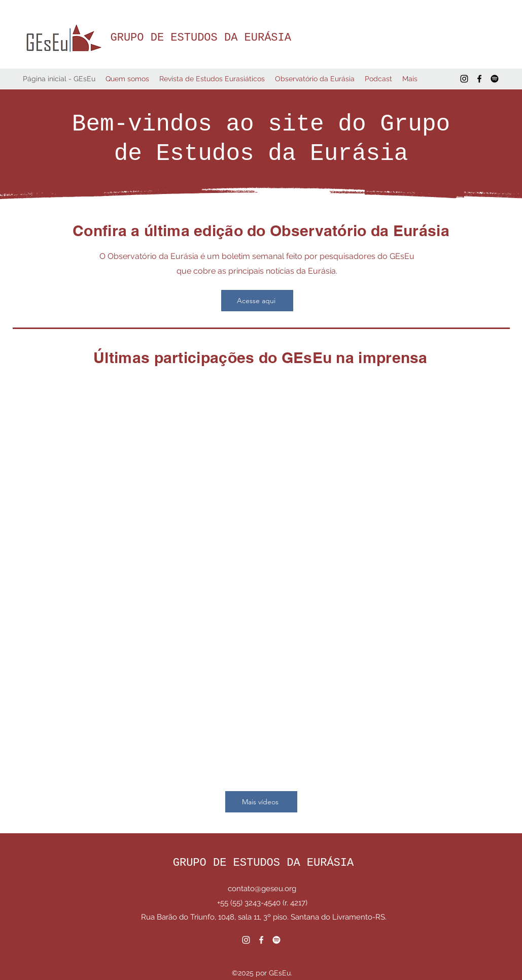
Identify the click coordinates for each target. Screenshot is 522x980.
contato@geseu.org (262, 889)
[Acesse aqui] (257, 301)
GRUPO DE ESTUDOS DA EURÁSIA (201, 38)
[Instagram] (464, 79)
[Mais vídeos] (261, 802)
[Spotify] (495, 79)
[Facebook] (479, 79)
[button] (127, 79)
